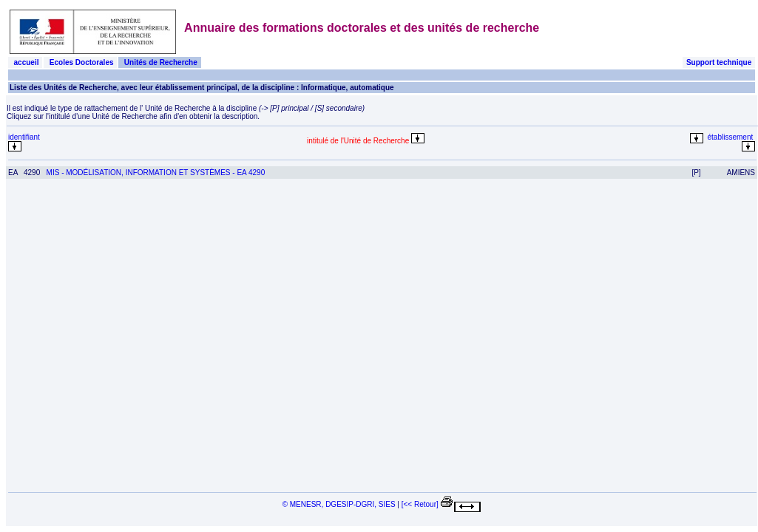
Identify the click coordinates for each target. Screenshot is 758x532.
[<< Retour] (420, 504)
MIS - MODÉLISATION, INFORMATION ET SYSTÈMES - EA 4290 (156, 173)
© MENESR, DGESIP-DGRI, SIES (339, 504)
